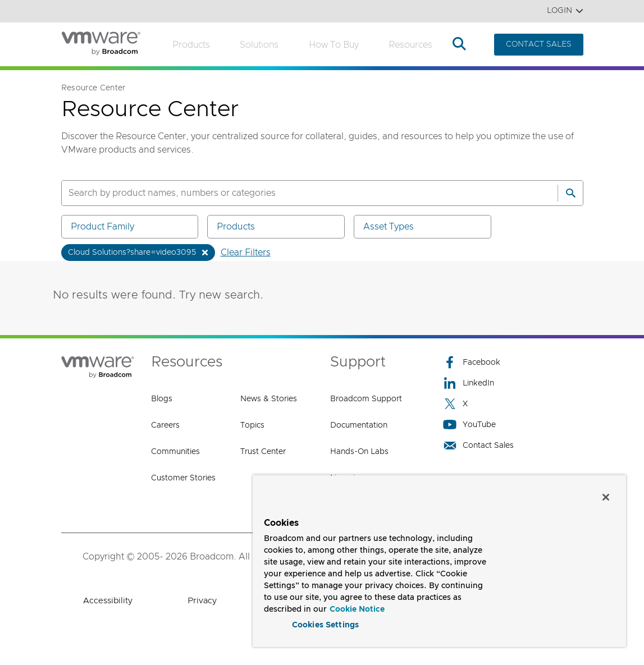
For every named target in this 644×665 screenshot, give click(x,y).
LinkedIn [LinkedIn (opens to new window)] (469, 383)
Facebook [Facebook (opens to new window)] (472, 362)
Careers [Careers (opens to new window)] (165, 425)
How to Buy (334, 45)
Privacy (202, 601)
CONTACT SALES (539, 44)
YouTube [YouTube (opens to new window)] (469, 425)
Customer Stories (183, 478)
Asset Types (424, 226)
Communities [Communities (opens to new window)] (175, 452)
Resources (410, 45)
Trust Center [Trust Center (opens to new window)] (263, 452)
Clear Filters (246, 253)
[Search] (570, 193)
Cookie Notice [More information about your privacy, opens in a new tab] (357, 607)
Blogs (162, 399)
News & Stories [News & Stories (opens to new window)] (269, 399)
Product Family (132, 226)
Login (565, 11)
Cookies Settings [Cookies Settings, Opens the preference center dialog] (325, 622)
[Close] (606, 494)
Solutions (259, 45)
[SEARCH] (298, 193)
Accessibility (108, 601)
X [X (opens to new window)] (455, 404)
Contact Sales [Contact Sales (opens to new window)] (478, 445)
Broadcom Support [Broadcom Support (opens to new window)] (366, 399)
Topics (252, 425)
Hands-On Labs (359, 452)
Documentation (359, 425)
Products (191, 45)
